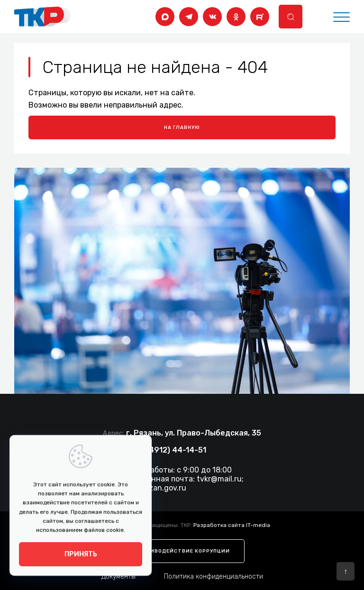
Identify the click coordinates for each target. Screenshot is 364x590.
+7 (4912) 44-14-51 (171, 450)
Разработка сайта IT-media (232, 525)
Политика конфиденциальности (214, 576)
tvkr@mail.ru (219, 479)
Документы (118, 576)
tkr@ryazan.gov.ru (154, 488)
